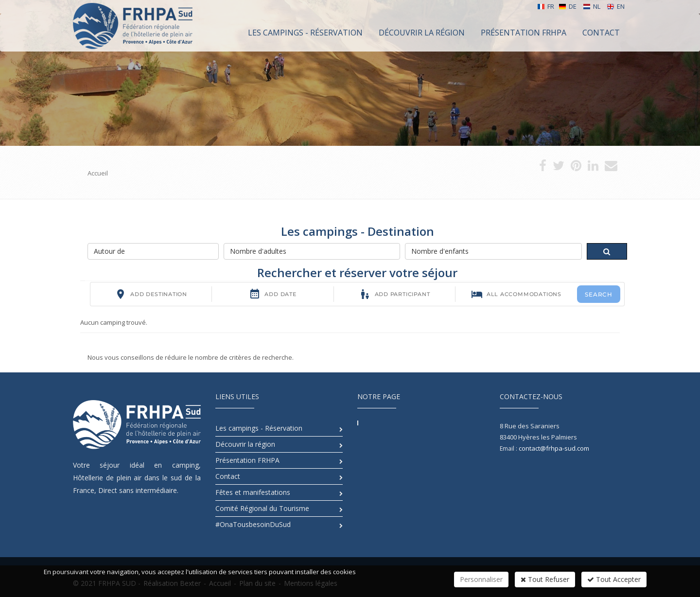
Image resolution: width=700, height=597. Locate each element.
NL (592, 6)
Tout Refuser (545, 579)
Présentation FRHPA (247, 460)
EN (616, 6)
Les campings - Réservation (259, 428)
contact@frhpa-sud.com (554, 448)
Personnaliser (481, 579)
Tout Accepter (614, 579)
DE (568, 6)
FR (546, 6)
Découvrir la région (245, 444)
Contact (228, 476)
